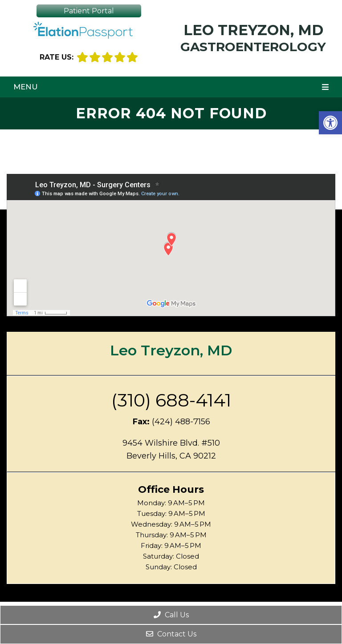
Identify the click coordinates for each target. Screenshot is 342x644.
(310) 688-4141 (171, 400)
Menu (26, 87)
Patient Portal (89, 11)
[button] (330, 123)
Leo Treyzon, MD (253, 37)
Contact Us (171, 634)
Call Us (171, 615)
